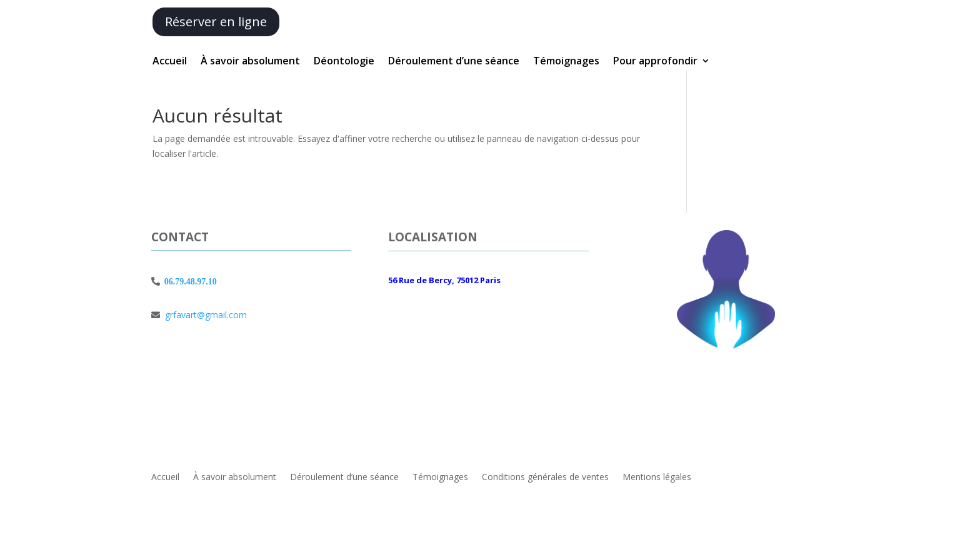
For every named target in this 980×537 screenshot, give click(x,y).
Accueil (170, 62)
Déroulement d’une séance (454, 62)
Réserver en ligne (216, 22)
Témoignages (566, 62)
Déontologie (344, 62)
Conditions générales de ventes (545, 476)
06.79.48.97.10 (188, 281)
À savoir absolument (250, 62)
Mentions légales (657, 476)
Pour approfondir (655, 62)
